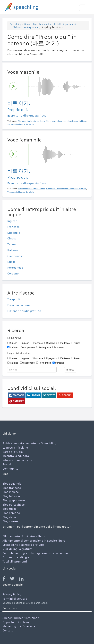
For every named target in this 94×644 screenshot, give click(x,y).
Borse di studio (13, 452)
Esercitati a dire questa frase (27, 115)
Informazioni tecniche (17, 460)
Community (10, 469)
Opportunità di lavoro (17, 622)
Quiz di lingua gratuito (17, 549)
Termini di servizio (15, 599)
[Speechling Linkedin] (23, 579)
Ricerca (70, 370)
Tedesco (13, 244)
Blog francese (12, 488)
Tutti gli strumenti (15, 561)
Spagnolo (14, 233)
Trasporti (14, 299)
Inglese (12, 221)
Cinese (12, 238)
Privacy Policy (12, 594)
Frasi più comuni (19, 305)
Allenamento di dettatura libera (24, 536)
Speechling (16, 24)
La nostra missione (15, 448)
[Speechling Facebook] (6, 579)
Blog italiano (11, 517)
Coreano (13, 273)
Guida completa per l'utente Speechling (29, 443)
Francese (13, 227)
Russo (11, 262)
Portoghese (15, 268)
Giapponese (15, 256)
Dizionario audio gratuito (26, 27)
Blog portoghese (14, 505)
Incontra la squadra (16, 456)
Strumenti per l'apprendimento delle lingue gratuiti (51, 24)
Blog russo (9, 509)
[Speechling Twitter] (14, 579)
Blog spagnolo (12, 484)
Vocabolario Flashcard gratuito (23, 545)
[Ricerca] (32, 370)
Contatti (8, 630)
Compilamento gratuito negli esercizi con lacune (35, 553)
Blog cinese (10, 521)
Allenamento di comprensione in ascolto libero (34, 541)
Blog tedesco (11, 496)
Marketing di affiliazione (19, 626)
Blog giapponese (14, 500)
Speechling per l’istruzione (21, 618)
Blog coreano (11, 513)
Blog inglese (11, 492)
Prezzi (7, 464)
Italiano (13, 250)
